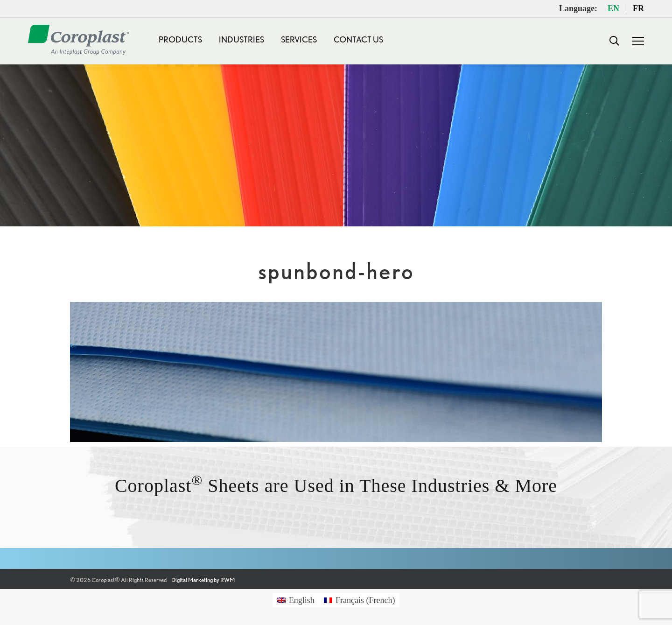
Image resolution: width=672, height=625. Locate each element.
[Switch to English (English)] (296, 600)
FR (638, 8)
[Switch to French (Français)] (360, 600)
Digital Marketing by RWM (203, 580)
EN (613, 8)
